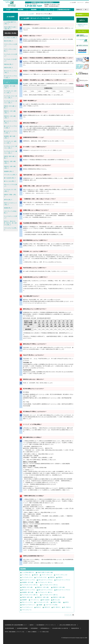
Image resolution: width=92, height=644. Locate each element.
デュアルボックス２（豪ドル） (30, 595)
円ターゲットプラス (27, 602)
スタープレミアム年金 (51, 605)
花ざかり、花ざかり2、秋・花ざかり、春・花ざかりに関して (10, 223)
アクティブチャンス (47, 575)
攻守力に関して (8, 200)
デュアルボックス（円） (43, 602)
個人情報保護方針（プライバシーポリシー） (46, 625)
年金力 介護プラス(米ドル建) (45, 572)
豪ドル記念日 (46, 600)
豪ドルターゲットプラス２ (46, 590)
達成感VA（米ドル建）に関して (10, 87)
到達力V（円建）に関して (10, 195)
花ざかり (39, 607)
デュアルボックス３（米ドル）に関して (10, 102)
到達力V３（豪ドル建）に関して (10, 167)
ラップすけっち (26, 575)
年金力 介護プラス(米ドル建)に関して (10, 28)
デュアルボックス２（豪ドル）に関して (10, 147)
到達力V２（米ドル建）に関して (10, 112)
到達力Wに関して (9, 64)
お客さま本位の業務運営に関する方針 (68, 625)
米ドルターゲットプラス (29, 580)
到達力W (52, 577)
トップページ (22, 14)
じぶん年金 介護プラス (28, 572)
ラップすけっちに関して (10, 38)
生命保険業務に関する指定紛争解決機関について (16, 625)
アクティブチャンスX (61, 575)
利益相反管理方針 (75, 628)
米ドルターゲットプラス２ (46, 580)
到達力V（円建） (57, 602)
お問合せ (87, 2)
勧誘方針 (32, 625)
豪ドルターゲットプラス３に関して (10, 132)
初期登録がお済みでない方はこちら (83, 25)
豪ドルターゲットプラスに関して (10, 122)
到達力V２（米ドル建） (43, 587)
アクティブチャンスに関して (10, 45)
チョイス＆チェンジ (27, 607)
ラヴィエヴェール (27, 610)
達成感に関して (8, 208)
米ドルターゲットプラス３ (63, 580)
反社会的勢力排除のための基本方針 (60, 628)
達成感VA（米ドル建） (28, 582)
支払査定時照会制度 (9, 628)
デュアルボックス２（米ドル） (30, 585)
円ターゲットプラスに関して (10, 185)
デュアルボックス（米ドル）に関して (10, 92)
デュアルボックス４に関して (10, 55)
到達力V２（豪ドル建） (43, 597)
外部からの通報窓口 (32, 632)
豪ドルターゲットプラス (29, 590)
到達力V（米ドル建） (28, 587)
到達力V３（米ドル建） (59, 587)
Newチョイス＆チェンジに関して (10, 204)
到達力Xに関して (9, 68)
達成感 (40, 605)
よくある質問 (73, 2)
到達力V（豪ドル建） (28, 597)
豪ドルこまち (57, 600)
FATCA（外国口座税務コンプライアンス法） (15, 632)
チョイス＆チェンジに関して (10, 217)
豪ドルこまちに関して (10, 181)
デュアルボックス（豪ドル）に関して (10, 142)
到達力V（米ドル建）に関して (10, 107)
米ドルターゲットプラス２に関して (10, 77)
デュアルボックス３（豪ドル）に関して (10, 152)
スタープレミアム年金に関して (10, 212)
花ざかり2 (47, 607)
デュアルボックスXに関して (10, 60)
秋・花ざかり (67, 607)
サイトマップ (80, 2)
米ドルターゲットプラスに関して (10, 72)
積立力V (36, 575)
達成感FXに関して (9, 171)
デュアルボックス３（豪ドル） (50, 595)
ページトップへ (68, 615)
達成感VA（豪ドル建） (28, 592)
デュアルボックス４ (27, 577)
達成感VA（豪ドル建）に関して (10, 137)
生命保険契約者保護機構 (22, 628)
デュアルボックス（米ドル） (45, 582)
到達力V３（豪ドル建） (59, 597)
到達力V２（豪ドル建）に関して (10, 162)
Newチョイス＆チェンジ (29, 605)
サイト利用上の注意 (44, 632)
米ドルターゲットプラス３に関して (10, 82)
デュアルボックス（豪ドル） (45, 592)
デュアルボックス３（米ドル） (50, 585)
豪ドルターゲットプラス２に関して (10, 127)
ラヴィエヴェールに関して (10, 229)
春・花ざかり (57, 607)
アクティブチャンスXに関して (10, 50)
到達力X (60, 577)
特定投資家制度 (34, 628)
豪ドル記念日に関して (10, 178)
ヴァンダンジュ (35, 600)
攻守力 (67, 602)
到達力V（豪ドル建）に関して (10, 157)
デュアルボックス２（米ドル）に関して (10, 97)
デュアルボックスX (41, 577)
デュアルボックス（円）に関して (10, 190)
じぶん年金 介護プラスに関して (10, 23)
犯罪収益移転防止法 (45, 628)
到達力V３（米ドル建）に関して (10, 117)
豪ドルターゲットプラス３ (63, 590)
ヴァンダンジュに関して (10, 175)
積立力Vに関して (9, 41)
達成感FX (25, 600)
